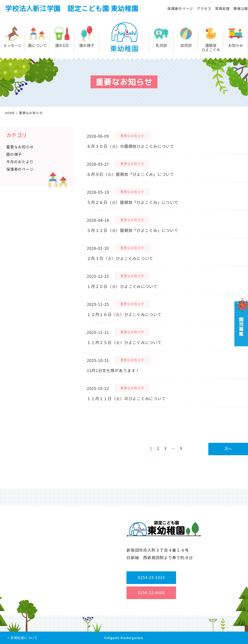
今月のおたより (20, 162)
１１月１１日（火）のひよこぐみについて (126, 399)
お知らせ (236, 46)
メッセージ (13, 46)
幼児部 (186, 46)
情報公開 (241, 9)
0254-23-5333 (151, 578)
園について (37, 46)
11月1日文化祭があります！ (113, 371)
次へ (228, 449)
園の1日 (62, 46)
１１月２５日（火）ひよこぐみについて (124, 343)
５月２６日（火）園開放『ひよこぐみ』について (133, 202)
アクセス (204, 9)
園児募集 (241, 322)
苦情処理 (222, 9)
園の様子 (87, 46)
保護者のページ (180, 9)
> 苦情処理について (23, 638)
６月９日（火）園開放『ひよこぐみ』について (130, 174)
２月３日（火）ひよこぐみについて (120, 258)
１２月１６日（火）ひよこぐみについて (124, 315)
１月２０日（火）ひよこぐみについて (122, 287)
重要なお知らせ (132, 136)
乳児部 (161, 46)
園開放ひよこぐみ (211, 48)
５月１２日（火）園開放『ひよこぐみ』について (133, 230)
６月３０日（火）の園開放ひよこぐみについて (130, 146)
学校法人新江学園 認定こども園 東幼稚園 (72, 9)
